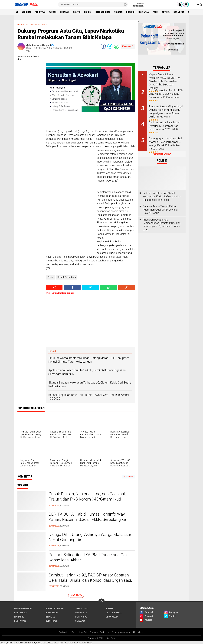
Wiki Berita (81, 613)
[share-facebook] (103, 46)
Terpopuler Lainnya (162, 154)
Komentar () (128, 46)
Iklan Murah (138, 632)
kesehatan (144, 12)
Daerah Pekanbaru (38, 25)
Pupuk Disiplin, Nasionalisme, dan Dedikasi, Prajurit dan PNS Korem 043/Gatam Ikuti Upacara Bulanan (87, 499)
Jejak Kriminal (114, 613)
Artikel (166, 12)
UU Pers (73, 632)
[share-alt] (54, 287)
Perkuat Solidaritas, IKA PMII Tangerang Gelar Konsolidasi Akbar (89, 557)
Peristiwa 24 (21, 613)
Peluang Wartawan (121, 632)
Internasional (103, 12)
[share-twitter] (110, 46)
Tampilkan (129, 476)
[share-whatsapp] (117, 46)
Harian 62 (19, 617)
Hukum (88, 12)
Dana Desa (179, 12)
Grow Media (112, 617)
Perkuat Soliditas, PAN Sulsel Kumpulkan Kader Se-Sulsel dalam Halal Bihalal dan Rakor (162, 196)
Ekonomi (118, 12)
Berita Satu (20, 621)
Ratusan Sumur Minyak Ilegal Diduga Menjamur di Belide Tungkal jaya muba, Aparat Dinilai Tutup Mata (165, 111)
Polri (156, 12)
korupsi (131, 12)
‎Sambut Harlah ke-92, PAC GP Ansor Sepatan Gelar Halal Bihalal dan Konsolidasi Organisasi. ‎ (91, 578)
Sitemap (94, 632)
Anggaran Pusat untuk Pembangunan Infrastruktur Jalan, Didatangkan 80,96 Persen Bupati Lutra (162, 224)
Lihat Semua (76, 595)
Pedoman (105, 632)
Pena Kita (50, 617)
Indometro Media (23, 608)
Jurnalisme (81, 608)
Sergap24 (80, 621)
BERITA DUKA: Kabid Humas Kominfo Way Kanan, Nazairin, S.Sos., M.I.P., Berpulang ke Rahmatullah (87, 520)
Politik (77, 12)
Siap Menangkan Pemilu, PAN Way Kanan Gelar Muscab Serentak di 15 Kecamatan (166, 94)
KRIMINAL (65, 12)
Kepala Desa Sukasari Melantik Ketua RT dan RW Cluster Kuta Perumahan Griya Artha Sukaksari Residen (166, 79)
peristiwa (40, 12)
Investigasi (51, 621)
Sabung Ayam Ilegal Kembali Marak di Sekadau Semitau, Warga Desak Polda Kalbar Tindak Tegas (165, 143)
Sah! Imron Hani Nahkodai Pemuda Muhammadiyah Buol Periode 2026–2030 (164, 126)
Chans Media (51, 613)
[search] (93, 4)
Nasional (26, 12)
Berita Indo (81, 617)
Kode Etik (83, 632)
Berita (24, 25)
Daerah (53, 12)
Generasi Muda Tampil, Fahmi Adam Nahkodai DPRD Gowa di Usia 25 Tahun (160, 210)
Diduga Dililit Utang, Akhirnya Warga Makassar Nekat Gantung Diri (90, 537)
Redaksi (63, 632)
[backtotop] (101, 602)
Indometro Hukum (54, 608)
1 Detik (110, 608)
